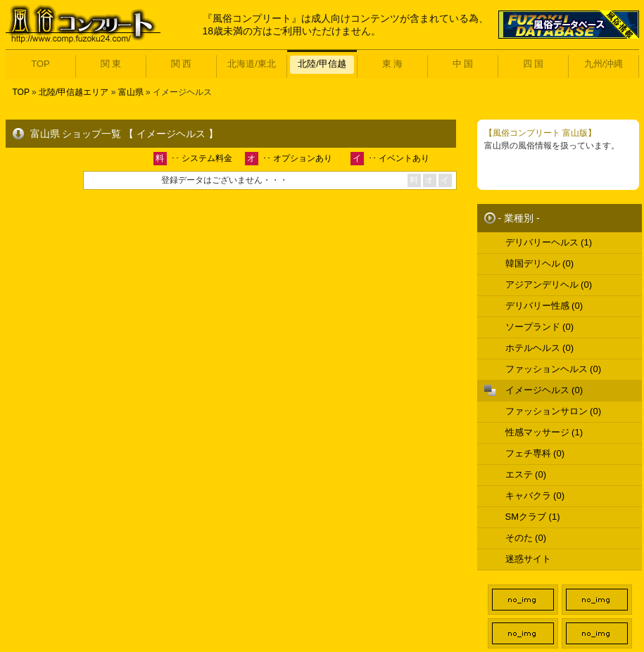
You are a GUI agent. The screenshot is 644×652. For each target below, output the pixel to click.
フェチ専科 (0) (535, 453)
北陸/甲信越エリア (74, 92)
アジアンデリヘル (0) (549, 285)
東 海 (393, 64)
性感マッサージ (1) (544, 432)
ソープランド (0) (540, 327)
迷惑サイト (528, 559)
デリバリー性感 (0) (544, 306)
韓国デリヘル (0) (540, 263)
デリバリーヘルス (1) (549, 242)
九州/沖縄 (604, 64)
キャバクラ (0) (535, 496)
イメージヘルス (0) (544, 390)
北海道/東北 (252, 64)
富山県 (131, 92)
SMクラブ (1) (533, 517)
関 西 (182, 64)
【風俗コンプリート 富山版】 (540, 133)
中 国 (463, 64)
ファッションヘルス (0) (554, 369)
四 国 (533, 64)
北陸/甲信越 (322, 64)
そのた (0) (526, 538)
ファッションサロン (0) (554, 411)
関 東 (111, 64)
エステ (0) (526, 474)
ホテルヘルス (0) (540, 348)
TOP (40, 64)
